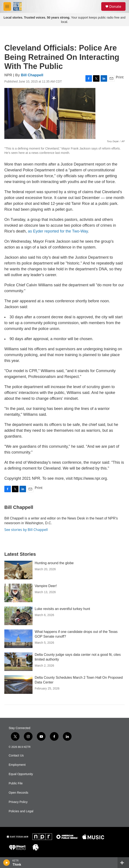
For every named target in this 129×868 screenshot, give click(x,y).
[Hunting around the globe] (18, 570)
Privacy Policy (18, 802)
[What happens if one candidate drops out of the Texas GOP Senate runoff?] (18, 639)
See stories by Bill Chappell (26, 530)
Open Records (18, 793)
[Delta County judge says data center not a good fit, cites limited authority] (18, 662)
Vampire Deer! (46, 586)
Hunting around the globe (54, 563)
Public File (16, 783)
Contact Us (16, 756)
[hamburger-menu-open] (7, 6)
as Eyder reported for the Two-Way (58, 231)
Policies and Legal (21, 811)
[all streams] (123, 863)
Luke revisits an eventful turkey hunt (62, 609)
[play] (7, 863)
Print (120, 77)
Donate (115, 6)
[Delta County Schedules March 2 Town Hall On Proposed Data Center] (18, 685)
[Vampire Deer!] (18, 593)
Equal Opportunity (21, 774)
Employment (17, 765)
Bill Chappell (32, 75)
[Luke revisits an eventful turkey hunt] (18, 616)
